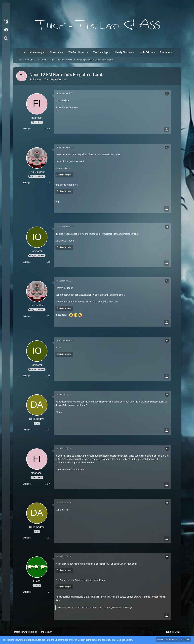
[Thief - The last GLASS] (97, 25)
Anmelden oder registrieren (6, 30)
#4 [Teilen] (167, 281)
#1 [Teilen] (167, 94)
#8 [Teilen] (167, 503)
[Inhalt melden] (167, 130)
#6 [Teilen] (167, 395)
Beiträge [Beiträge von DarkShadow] (27, 430)
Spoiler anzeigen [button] (64, 175)
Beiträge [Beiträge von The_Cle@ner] (27, 183)
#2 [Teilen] (167, 148)
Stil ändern (175, 632)
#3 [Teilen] (167, 227)
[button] (6, 22)
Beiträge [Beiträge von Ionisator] (27, 262)
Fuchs (84, 608)
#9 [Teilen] (167, 557)
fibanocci (37, 79)
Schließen (185, 640)
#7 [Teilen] (167, 449)
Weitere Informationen (167, 640)
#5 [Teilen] (167, 341)
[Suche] (6, 38)
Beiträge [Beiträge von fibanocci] (27, 129)
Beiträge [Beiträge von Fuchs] (27, 592)
